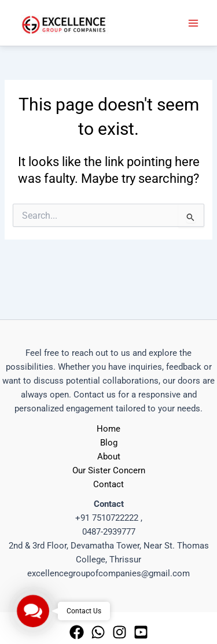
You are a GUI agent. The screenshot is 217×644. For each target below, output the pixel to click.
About (109, 457)
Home (108, 429)
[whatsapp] (98, 632)
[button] (33, 611)
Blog (109, 443)
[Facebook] (77, 632)
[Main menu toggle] (193, 23)
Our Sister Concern (109, 470)
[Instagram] (119, 632)
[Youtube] (141, 632)
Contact (108, 484)
